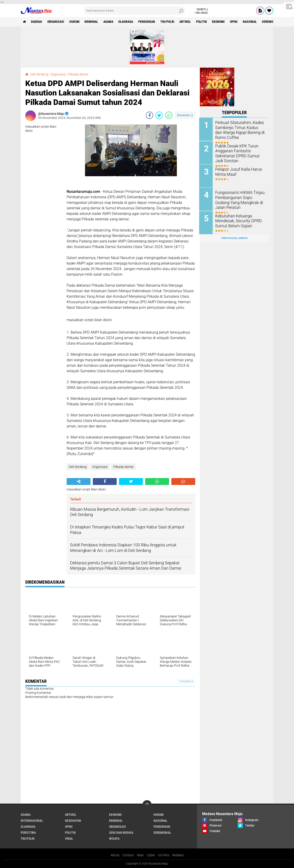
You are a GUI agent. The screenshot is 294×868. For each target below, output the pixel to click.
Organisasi (56, 22)
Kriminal (92, 22)
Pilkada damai (78, 74)
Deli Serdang (39, 74)
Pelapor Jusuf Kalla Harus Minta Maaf (237, 171)
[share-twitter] (159, 115)
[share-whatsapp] (169, 115)
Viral (69, 839)
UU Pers (164, 855)
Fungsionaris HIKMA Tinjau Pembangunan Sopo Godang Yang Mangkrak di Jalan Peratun (239, 199)
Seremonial (272, 22)
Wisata (114, 839)
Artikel (186, 22)
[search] (134, 11)
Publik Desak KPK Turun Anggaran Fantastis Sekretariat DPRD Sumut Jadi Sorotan (239, 153)
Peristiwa (28, 833)
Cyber (151, 855)
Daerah (37, 22)
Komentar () (185, 115)
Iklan (140, 855)
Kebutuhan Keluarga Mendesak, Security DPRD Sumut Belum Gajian (237, 220)
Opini (235, 22)
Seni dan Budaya (121, 833)
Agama (109, 22)
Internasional (32, 821)
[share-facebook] (150, 115)
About (115, 855)
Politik (202, 22)
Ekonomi (219, 22)
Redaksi (178, 855)
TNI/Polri (168, 22)
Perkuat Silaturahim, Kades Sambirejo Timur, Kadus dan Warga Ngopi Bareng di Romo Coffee (240, 129)
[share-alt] (79, 482)
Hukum (75, 22)
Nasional (251, 22)
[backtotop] (147, 805)
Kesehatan (73, 821)
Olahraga (126, 22)
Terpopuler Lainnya (234, 238)
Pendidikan (147, 22)
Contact (128, 855)
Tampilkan (186, 681)
